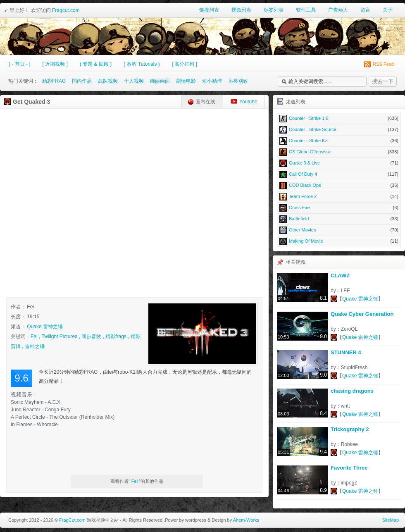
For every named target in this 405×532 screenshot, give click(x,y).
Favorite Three (349, 468)
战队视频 (108, 81)
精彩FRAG (54, 81)
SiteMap (391, 520)
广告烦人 (338, 10)
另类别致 (238, 81)
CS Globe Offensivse (339, 152)
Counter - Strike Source (339, 129)
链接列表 (209, 10)
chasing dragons (352, 391)
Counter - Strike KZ (339, 141)
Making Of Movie (339, 241)
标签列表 (274, 10)
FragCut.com (72, 520)
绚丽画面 (160, 81)
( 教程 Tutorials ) (142, 64)
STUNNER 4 (346, 352)
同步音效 (91, 336)
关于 (388, 10)
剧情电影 (186, 81)
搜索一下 (383, 81)
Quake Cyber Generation (362, 314)
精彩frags (116, 336)
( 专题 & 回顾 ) (96, 64)
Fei (34, 336)
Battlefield (339, 219)
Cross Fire (339, 208)
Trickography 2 (350, 429)
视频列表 (241, 10)
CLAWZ (340, 276)
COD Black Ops (339, 185)
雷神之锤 (35, 346)
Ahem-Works (246, 520)
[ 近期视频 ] (55, 64)
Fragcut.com (66, 10)
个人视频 (134, 81)
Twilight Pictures (59, 336)
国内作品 (82, 81)
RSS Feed (379, 64)
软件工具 (306, 10)
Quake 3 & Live (339, 163)
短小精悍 (212, 81)
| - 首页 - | (20, 64)
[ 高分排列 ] (185, 64)
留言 (365, 10)
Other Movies (339, 230)
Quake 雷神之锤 (45, 327)
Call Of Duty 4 (339, 174)
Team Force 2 (339, 196)
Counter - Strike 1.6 (339, 118)
